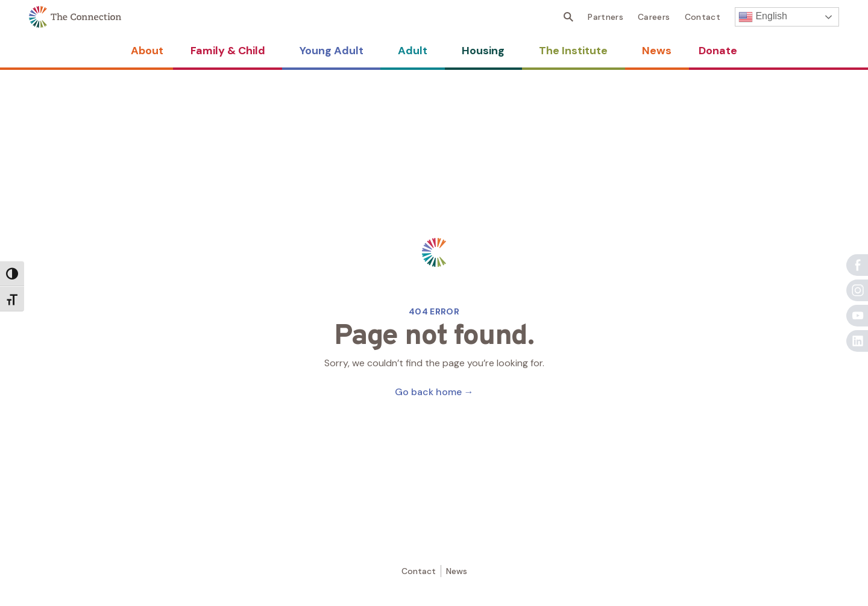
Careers (654, 17)
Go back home (434, 392)
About (147, 51)
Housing (483, 51)
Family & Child (228, 51)
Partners (605, 17)
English (763, 17)
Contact (703, 17)
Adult (413, 51)
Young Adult (332, 51)
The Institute (573, 51)
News (657, 51)
